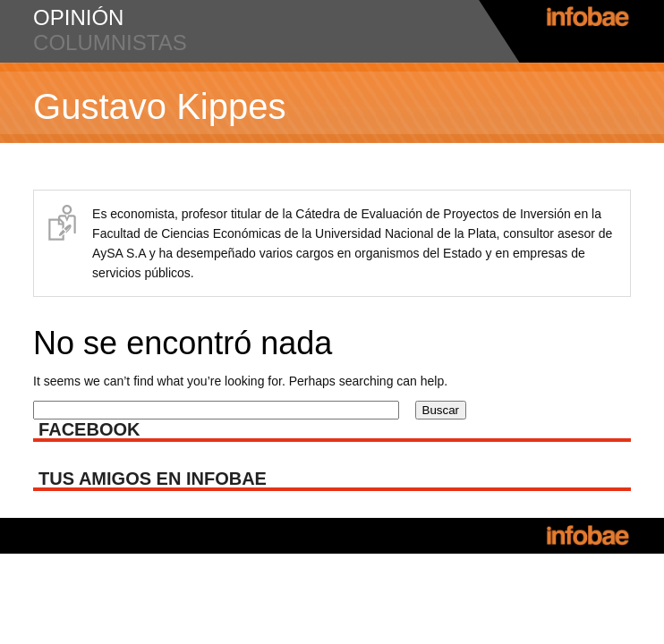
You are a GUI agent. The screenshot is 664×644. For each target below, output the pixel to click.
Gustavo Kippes (159, 106)
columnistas (110, 42)
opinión (78, 17)
